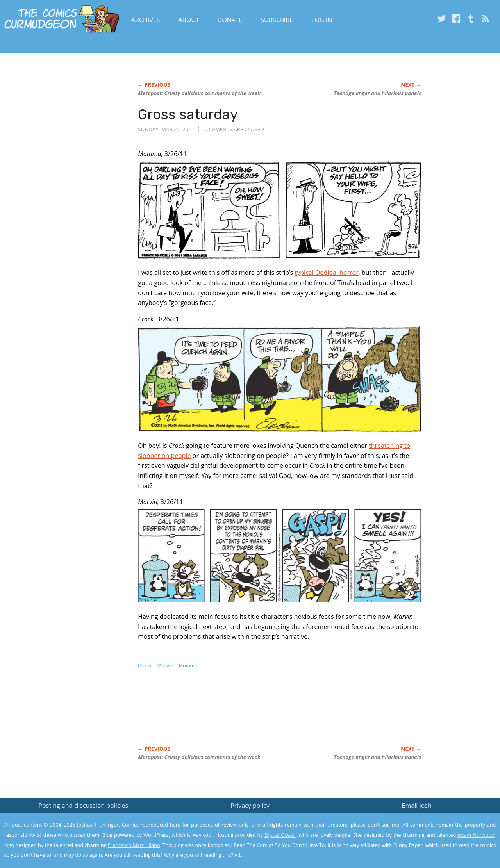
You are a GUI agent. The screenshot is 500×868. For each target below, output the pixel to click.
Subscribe (277, 20)
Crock (145, 666)
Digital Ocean (280, 835)
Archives (146, 20)
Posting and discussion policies (84, 806)
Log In (322, 20)
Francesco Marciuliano (134, 845)
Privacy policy (250, 806)
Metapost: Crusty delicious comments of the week (199, 93)
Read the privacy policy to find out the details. (430, 819)
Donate (230, 20)
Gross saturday (188, 114)
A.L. (239, 855)
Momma (188, 666)
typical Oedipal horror (327, 273)
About (188, 20)
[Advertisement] (280, 716)
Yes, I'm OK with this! (434, 839)
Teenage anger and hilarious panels (377, 93)
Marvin (165, 666)
